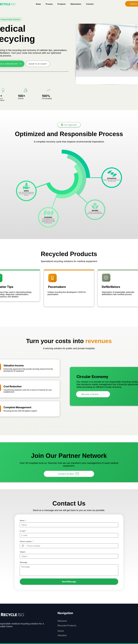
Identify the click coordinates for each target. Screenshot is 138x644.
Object (23, 552)
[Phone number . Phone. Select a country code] (24, 546)
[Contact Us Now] (69, 474)
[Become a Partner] (93, 394)
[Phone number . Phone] (72, 546)
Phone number (27, 541)
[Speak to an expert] (38, 64)
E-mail (23, 531)
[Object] (68, 556)
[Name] (68, 525)
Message (24, 562)
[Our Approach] (69, 125)
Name (23, 520)
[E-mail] (68, 535)
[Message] (69, 570)
